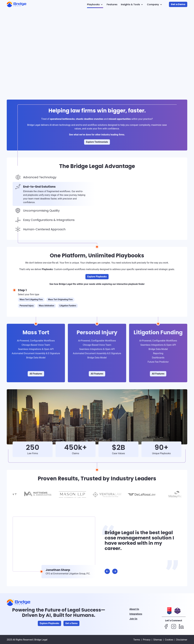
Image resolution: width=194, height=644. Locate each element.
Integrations (136, 614)
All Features (36, 374)
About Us (134, 609)
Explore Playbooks (97, 277)
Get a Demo (178, 4)
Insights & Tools (132, 4)
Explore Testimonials (97, 142)
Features (112, 4)
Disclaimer (182, 640)
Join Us (133, 619)
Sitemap (158, 640)
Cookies (169, 640)
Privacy (147, 640)
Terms (137, 640)
